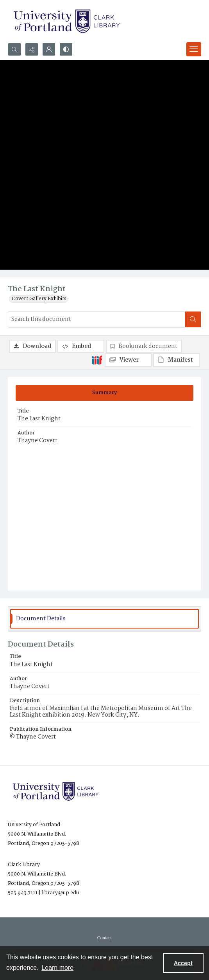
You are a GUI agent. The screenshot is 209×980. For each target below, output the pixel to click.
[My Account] (49, 49)
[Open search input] (14, 49)
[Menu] (194, 49)
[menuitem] (104, 938)
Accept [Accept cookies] (183, 963)
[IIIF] (97, 360)
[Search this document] (97, 319)
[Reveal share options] (32, 49)
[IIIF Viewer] (128, 360)
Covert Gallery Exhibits (39, 299)
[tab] (104, 393)
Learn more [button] (57, 968)
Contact (104, 938)
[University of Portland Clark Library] (66, 21)
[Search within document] (193, 319)
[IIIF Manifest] (177, 360)
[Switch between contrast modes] (66, 49)
